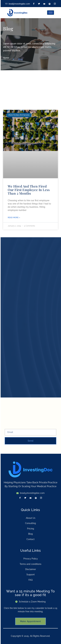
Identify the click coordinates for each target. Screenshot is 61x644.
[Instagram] (55, 4)
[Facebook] (34, 4)
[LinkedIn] (44, 4)
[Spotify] (50, 4)
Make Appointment (31, 621)
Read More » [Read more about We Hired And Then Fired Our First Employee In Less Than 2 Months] (14, 218)
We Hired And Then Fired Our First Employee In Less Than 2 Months (29, 190)
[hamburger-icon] (51, 13)
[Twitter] (39, 4)
